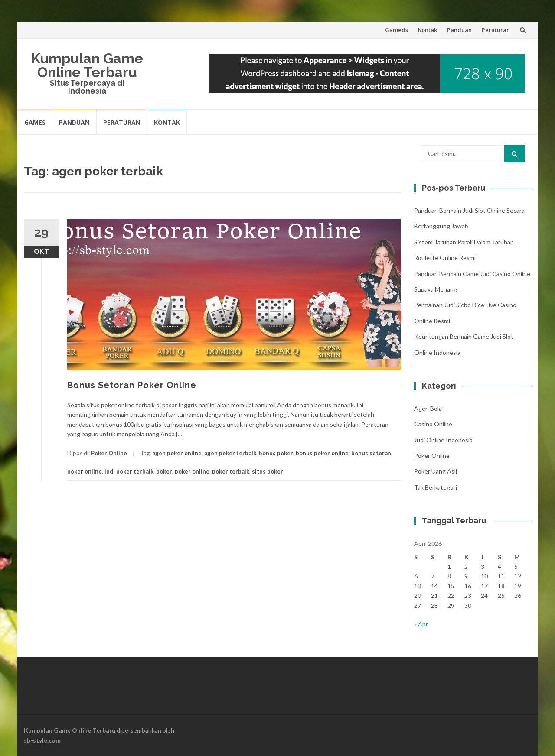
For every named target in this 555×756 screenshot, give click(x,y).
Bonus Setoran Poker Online (132, 385)
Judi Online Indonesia (443, 440)
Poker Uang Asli (436, 471)
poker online (192, 471)
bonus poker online (322, 453)
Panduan (459, 30)
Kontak (428, 30)
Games (35, 122)
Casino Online (433, 424)
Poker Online (109, 453)
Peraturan (496, 30)
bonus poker (276, 453)
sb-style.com (42, 740)
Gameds (397, 30)
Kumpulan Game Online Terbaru (87, 65)
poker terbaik (231, 471)
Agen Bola (428, 408)
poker (164, 471)
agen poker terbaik (230, 453)
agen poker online (177, 453)
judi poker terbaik (129, 471)
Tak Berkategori (436, 487)
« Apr (421, 624)
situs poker (268, 471)
